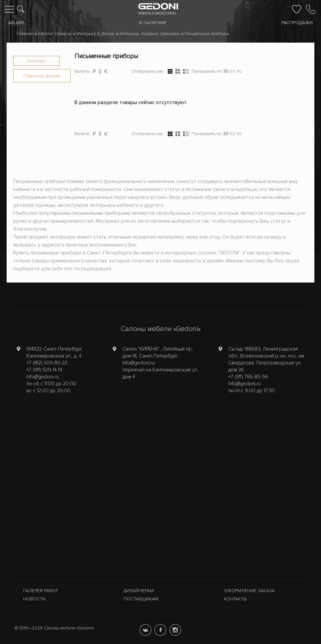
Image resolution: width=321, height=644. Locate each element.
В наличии (153, 23)
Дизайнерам (138, 591)
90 (239, 71)
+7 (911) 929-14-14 (44, 370)
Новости (34, 599)
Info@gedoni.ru (43, 377)
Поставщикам (141, 599)
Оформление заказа (249, 591)
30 (226, 71)
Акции (16, 23)
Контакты (235, 599)
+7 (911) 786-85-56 (248, 377)
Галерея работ (41, 591)
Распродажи (297, 23)
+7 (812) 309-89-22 (47, 363)
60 (232, 71)
